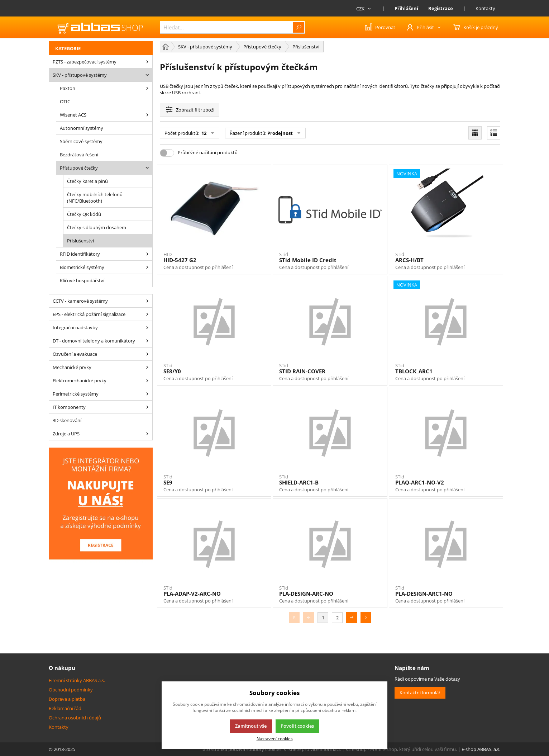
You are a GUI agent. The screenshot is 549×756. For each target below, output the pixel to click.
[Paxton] (147, 88)
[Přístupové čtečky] (147, 168)
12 (203, 133)
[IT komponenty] (147, 407)
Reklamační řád (65, 708)
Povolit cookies (297, 726)
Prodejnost (280, 133)
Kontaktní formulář (420, 693)
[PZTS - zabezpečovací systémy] (147, 62)
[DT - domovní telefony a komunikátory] (147, 341)
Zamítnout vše (251, 726)
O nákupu (62, 668)
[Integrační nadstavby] (147, 327)
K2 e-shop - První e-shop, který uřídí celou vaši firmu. (401, 749)
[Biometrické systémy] (147, 267)
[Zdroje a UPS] (147, 434)
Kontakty (485, 8)
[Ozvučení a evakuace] (147, 354)
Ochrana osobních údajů (75, 718)
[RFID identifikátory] (147, 254)
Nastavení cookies (275, 738)
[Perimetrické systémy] (147, 394)
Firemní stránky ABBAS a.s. (77, 680)
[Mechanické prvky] (147, 367)
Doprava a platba (67, 699)
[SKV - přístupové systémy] (147, 75)
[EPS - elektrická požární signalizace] (147, 314)
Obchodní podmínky (71, 690)
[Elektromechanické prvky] (147, 381)
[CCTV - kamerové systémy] (147, 301)
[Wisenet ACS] (147, 115)
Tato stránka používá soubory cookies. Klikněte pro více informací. (271, 749)
